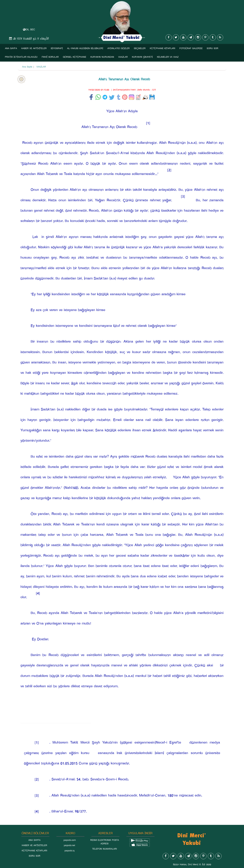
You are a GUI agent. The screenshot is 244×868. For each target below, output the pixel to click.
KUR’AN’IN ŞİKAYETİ (142, 57)
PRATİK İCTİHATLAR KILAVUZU (21, 57)
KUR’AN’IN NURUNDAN (102, 57)
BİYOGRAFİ (57, 48)
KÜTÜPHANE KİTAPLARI (162, 48)
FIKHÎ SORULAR (50, 57)
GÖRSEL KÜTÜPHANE (75, 57)
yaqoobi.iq (69, 851)
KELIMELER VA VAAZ (168, 57)
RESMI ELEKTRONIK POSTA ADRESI (105, 842)
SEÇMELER (140, 48)
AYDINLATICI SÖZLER (118, 48)
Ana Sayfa (27, 67)
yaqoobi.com (70, 840)
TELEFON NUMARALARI (104, 849)
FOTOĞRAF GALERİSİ (191, 48)
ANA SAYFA (11, 48)
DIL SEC (29, 30)
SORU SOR (212, 48)
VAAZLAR (123, 57)
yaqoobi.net (69, 845)
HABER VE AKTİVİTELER (34, 48)
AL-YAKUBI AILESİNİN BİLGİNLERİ (85, 48)
